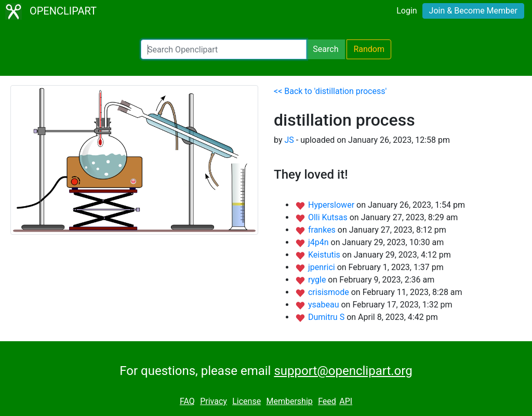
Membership (289, 401)
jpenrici (323, 267)
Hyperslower (332, 205)
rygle (318, 280)
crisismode (330, 292)
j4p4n (320, 242)
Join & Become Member (473, 11)
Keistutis (325, 255)
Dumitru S (327, 317)
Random (369, 49)
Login (407, 11)
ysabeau (325, 305)
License (247, 401)
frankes (323, 230)
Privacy (214, 401)
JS (289, 140)
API (346, 401)
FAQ (187, 401)
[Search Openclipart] (224, 49)
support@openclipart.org (343, 371)
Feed (327, 401)
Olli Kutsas (329, 217)
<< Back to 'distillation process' (330, 91)
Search (325, 49)
